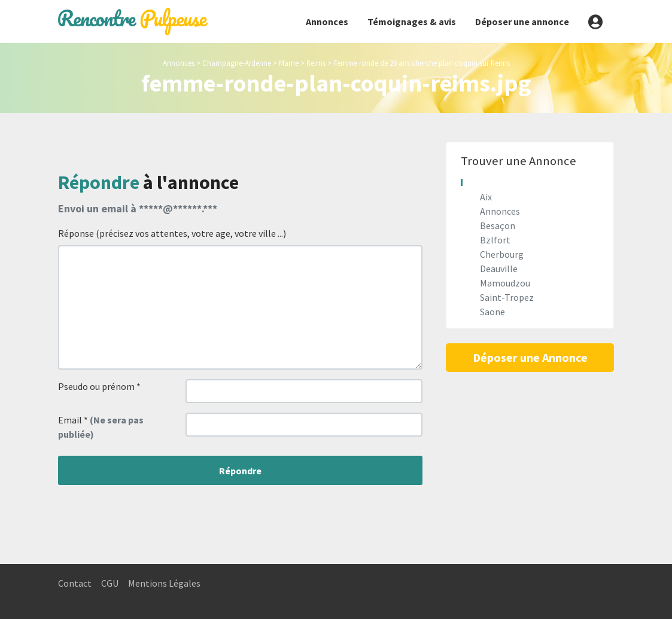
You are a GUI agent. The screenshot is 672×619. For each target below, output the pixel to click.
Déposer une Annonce (530, 357)
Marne (289, 63)
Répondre (240, 471)
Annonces (327, 22)
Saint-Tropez (507, 297)
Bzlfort (495, 240)
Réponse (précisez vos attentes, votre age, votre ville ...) (172, 233)
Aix (486, 197)
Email (101, 427)
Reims (316, 63)
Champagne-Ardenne (237, 63)
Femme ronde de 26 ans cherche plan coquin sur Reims (422, 63)
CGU (110, 583)
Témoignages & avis (412, 22)
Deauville (499, 269)
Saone (492, 312)
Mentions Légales (164, 583)
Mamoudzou (505, 283)
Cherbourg (502, 254)
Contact (75, 583)
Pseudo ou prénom (99, 386)
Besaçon (498, 225)
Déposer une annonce (522, 22)
